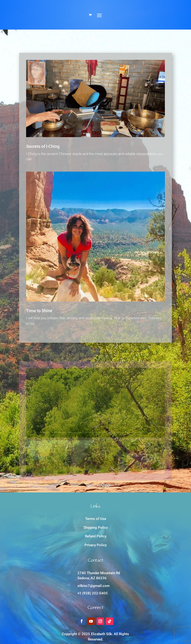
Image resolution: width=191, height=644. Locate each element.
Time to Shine (39, 313)
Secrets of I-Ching (43, 149)
